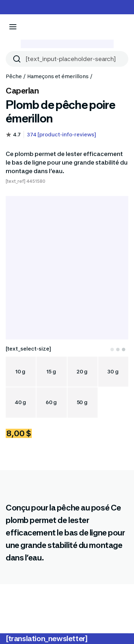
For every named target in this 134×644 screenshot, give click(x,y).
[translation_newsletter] (47, 639)
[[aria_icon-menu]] (13, 27)
